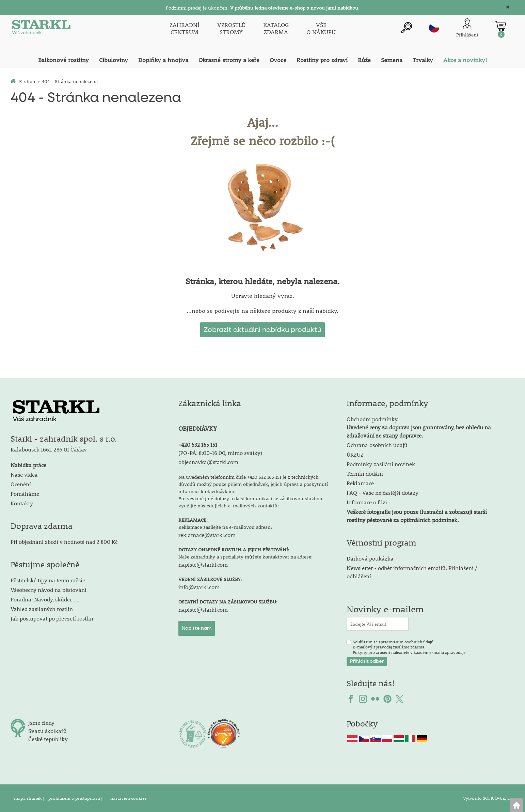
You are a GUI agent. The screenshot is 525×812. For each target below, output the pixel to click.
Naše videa (24, 474)
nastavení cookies (129, 798)
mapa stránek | (29, 798)
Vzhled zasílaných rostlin (42, 609)
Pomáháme (25, 494)
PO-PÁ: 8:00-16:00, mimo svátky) (221, 453)
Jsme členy (41, 723)
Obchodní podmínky (419, 427)
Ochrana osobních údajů (377, 445)
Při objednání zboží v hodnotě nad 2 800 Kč (64, 542)
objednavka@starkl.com (208, 462)
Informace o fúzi (367, 502)
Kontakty (22, 503)
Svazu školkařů (47, 731)
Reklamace (360, 483)
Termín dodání (365, 473)
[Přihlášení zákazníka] (467, 28)
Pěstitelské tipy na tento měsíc (48, 580)
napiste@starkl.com (203, 564)
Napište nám (197, 628)
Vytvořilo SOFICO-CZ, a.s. (489, 798)
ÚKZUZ (355, 454)
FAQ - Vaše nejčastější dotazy (383, 493)
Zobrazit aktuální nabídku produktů (262, 330)
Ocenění (21, 484)
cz (434, 28)
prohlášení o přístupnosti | (76, 798)
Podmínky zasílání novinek (381, 464)
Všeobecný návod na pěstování (49, 590)
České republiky (48, 739)
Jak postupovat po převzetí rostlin (52, 618)
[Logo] (41, 29)
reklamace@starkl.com (207, 535)
